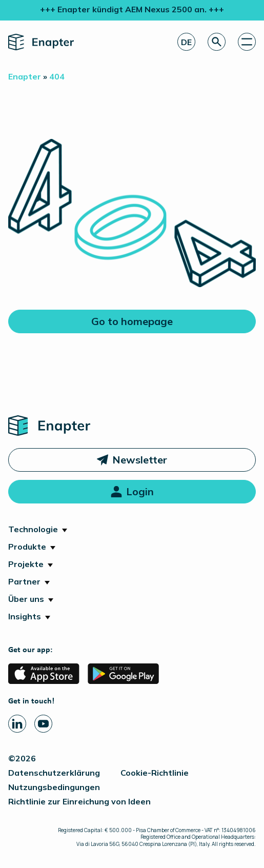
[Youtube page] (43, 724)
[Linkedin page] (17, 724)
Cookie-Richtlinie (155, 773)
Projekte (26, 564)
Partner (24, 581)
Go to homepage (132, 321)
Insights (25, 616)
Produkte (27, 547)
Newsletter (140, 460)
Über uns (26, 599)
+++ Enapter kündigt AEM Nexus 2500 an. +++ (132, 9)
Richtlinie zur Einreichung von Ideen (79, 801)
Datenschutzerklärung (54, 773)
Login (140, 491)
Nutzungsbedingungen (54, 787)
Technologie (33, 529)
